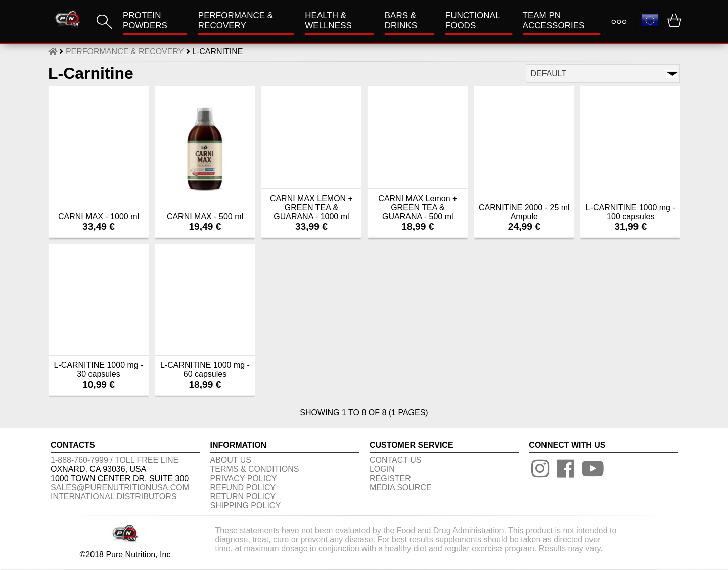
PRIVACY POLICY (243, 478)
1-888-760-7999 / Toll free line (115, 460)
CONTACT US (396, 460)
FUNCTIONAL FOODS (473, 20)
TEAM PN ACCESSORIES (554, 20)
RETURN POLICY (243, 496)
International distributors (114, 496)
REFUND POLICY (243, 487)
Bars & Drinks (401, 20)
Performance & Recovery (236, 20)
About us (231, 460)
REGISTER (390, 478)
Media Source (401, 487)
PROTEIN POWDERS (145, 20)
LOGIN (382, 469)
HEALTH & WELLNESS (328, 20)
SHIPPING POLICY (245, 506)
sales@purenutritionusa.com (120, 487)
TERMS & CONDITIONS (254, 469)
